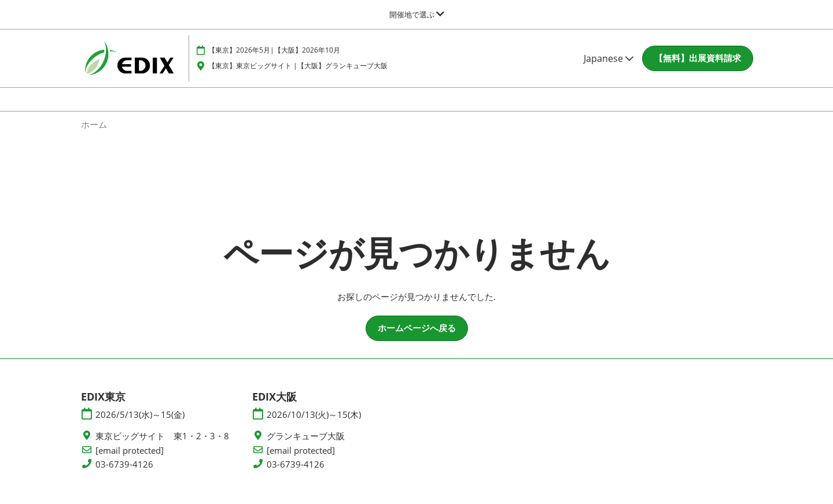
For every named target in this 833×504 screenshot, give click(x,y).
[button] (698, 69)
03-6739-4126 (124, 475)
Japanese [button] (609, 69)
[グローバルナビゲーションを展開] (417, 14)
